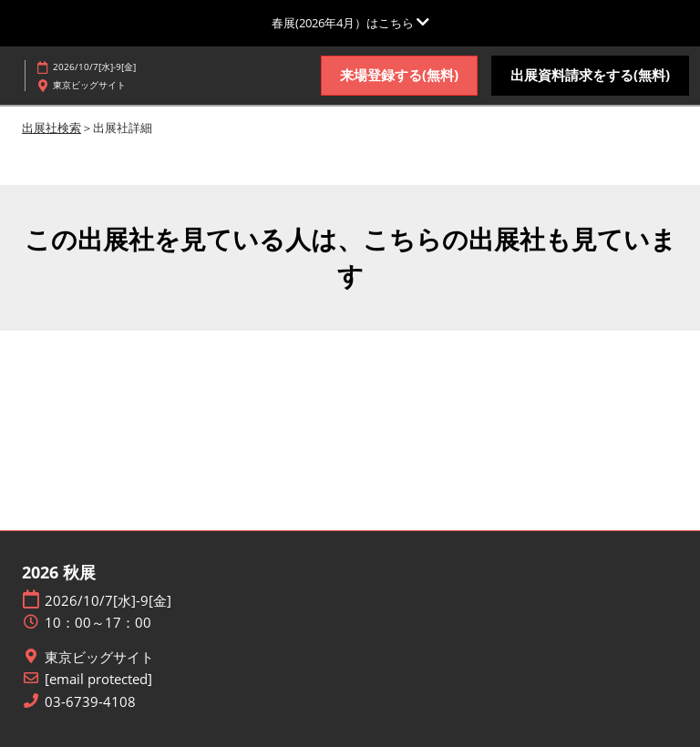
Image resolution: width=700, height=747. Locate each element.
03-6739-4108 (90, 702)
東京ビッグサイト (99, 657)
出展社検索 (51, 128)
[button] (399, 76)
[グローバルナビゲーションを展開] (350, 23)
